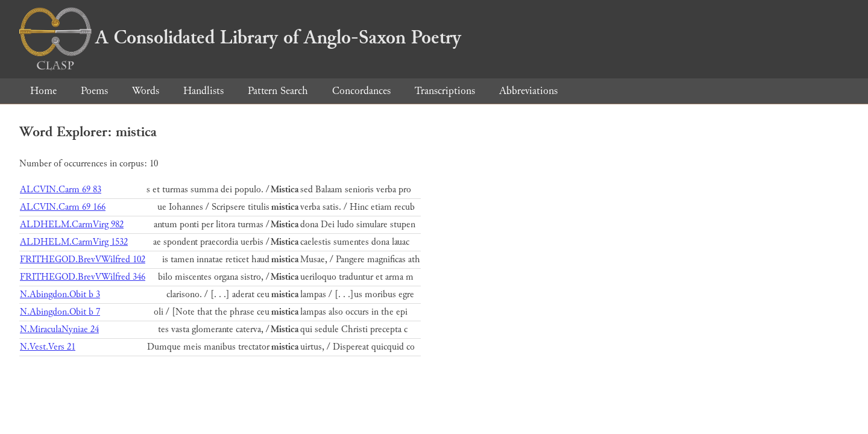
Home (43, 91)
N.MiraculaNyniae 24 (59, 329)
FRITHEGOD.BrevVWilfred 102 (83, 259)
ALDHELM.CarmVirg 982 (72, 225)
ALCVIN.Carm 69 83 (61, 190)
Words (146, 91)
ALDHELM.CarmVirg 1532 (74, 242)
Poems (94, 91)
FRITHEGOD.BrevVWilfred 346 (83, 277)
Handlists (203, 91)
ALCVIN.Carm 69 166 (63, 207)
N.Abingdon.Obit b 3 (60, 294)
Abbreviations (528, 91)
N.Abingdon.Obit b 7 (60, 312)
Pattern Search (278, 91)
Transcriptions (445, 91)
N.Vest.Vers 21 (48, 347)
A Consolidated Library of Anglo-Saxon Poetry (240, 37)
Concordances (361, 91)
